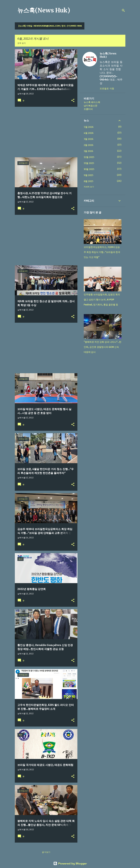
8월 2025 (89, 181)
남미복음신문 (91, 106)
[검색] (123, 10)
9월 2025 (89, 175)
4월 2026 (89, 133)
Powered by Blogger (70, 863)
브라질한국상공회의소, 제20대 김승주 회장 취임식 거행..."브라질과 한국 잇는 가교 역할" (102, 252)
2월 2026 (89, 145)
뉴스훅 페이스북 (92, 102)
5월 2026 (89, 127)
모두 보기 (22, 43)
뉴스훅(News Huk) (44, 10)
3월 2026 (89, 139)
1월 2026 (88, 151)
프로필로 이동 (107, 88)
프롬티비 (88, 109)
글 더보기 (46, 852)
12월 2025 (89, 157)
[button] (73, 101)
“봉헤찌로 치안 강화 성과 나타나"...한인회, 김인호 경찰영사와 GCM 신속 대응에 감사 (103, 347)
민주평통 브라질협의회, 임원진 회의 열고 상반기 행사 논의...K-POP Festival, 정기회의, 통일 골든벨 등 (102, 300)
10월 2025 (89, 169)
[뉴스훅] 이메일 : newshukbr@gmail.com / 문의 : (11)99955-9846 (50, 26)
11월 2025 (89, 163)
